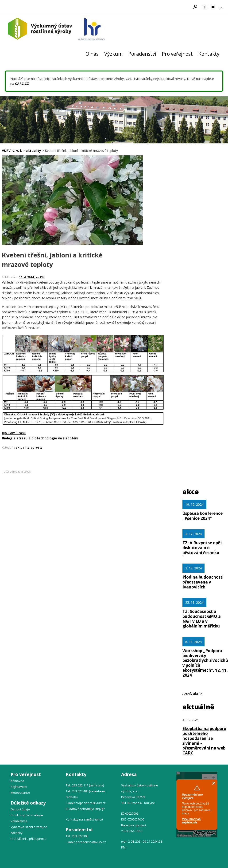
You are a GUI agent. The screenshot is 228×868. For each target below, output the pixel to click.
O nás (92, 54)
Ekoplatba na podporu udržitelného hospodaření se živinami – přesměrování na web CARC (204, 741)
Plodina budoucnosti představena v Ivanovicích (203, 582)
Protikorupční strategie (27, 815)
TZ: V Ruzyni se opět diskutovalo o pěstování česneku (202, 548)
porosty (37, 447)
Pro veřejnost (177, 54)
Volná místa (19, 821)
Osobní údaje (20, 809)
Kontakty (209, 54)
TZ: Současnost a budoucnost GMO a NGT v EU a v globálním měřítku (202, 619)
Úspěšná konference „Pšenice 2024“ (203, 516)
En (220, 8)
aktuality (23, 447)
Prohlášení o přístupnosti (28, 839)
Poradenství (142, 54)
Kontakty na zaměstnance (84, 819)
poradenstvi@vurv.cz (91, 842)
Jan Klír (40, 277)
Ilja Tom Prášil (14, 433)
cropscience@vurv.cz (91, 803)
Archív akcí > (192, 694)
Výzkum (113, 54)
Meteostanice (20, 793)
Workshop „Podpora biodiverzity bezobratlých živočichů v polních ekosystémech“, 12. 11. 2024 (205, 663)
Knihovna (17, 781)
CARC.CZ (22, 84)
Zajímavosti (19, 787)
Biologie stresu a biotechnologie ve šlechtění (40, 438)
